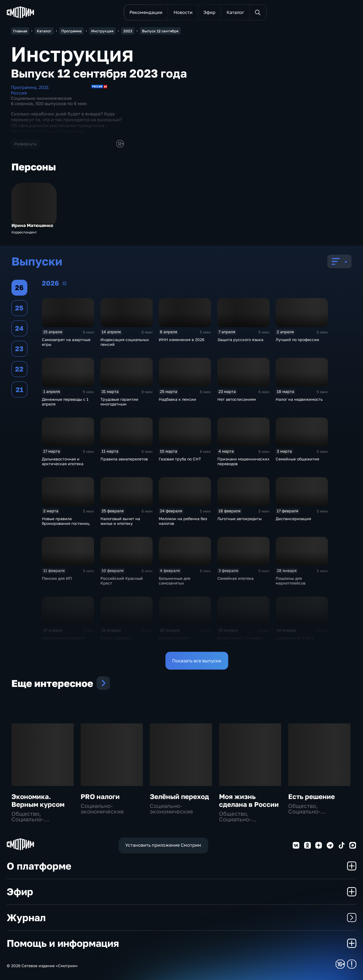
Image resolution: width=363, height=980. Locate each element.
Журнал (181, 918)
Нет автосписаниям (237, 399)
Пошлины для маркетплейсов (291, 581)
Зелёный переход (179, 796)
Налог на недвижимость (299, 399)
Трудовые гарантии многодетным (119, 402)
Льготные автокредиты (240, 519)
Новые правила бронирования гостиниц (66, 521)
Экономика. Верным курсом (38, 800)
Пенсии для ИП (57, 578)
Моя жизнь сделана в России (249, 800)
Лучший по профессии (297, 340)
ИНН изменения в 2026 (181, 340)
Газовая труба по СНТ (180, 459)
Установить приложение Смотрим (163, 845)
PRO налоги (100, 796)
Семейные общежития (297, 459)
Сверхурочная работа (63, 638)
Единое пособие (174, 638)
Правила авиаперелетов (124, 459)
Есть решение (312, 796)
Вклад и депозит (116, 638)
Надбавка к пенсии (177, 399)
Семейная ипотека (235, 578)
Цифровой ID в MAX (295, 638)
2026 (64, 283)
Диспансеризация (293, 519)
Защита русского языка (240, 340)
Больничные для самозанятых (175, 581)
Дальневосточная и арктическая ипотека (63, 461)
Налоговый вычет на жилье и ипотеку (120, 521)
